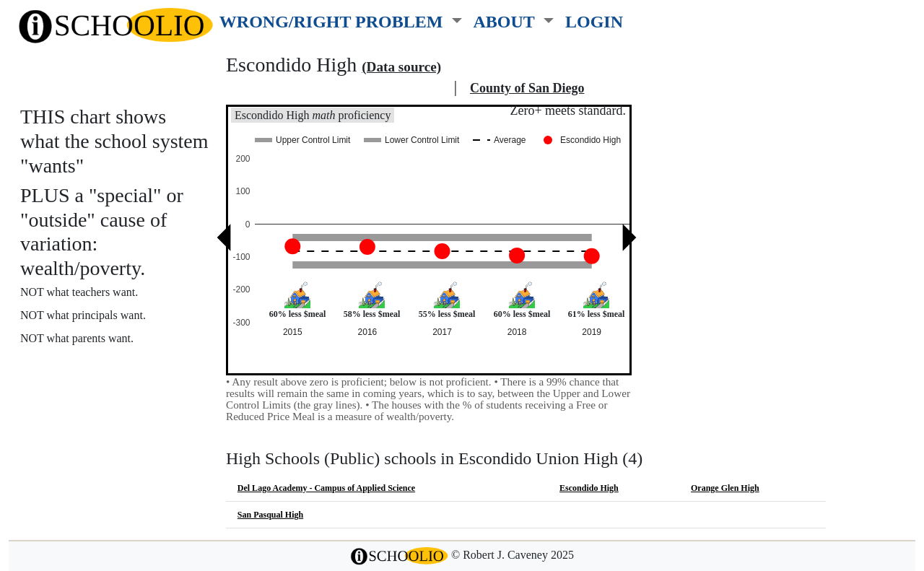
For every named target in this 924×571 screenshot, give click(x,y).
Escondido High (589, 488)
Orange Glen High (725, 488)
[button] (341, 19)
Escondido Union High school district (338, 88)
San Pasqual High (270, 515)
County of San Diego (527, 88)
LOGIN (594, 21)
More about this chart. (83, 365)
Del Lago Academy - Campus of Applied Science (326, 488)
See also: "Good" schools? (92, 396)
